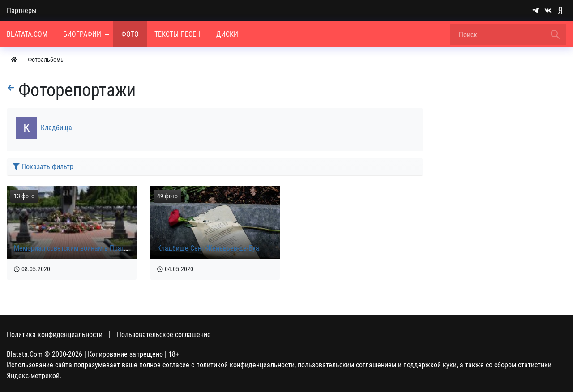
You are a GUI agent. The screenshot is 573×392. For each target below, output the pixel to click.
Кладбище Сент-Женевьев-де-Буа (208, 248)
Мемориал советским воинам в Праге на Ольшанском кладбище (112, 248)
